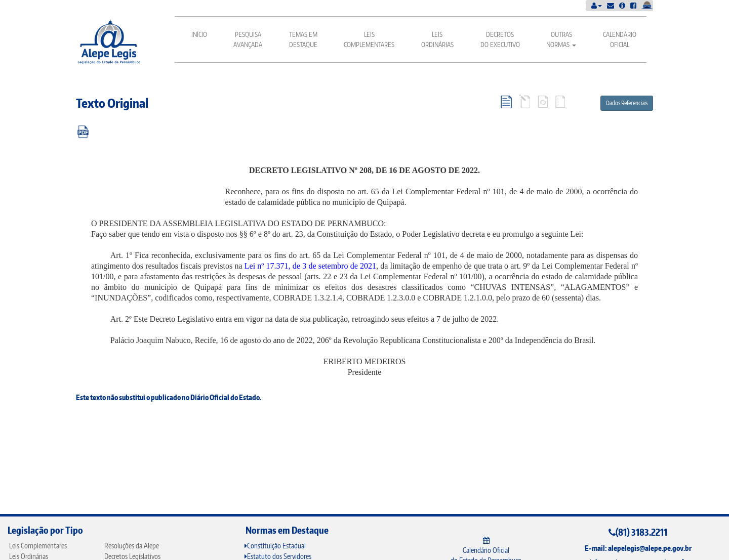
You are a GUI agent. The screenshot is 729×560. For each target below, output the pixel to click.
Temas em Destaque (303, 39)
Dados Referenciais (627, 103)
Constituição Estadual (275, 546)
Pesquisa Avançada (248, 39)
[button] (597, 5)
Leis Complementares (369, 39)
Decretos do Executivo (500, 39)
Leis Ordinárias (437, 39)
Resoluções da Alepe (132, 546)
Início (199, 34)
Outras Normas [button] (561, 39)
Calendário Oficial (620, 39)
